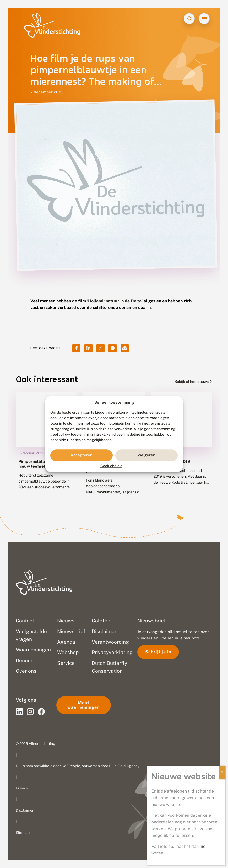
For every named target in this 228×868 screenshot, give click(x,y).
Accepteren (82, 455)
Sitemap (23, 833)
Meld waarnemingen (83, 705)
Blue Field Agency (124, 766)
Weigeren (146, 455)
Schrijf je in (158, 652)
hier (203, 846)
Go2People (71, 766)
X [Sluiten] (222, 772)
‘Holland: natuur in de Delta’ (115, 301)
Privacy (22, 788)
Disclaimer (25, 810)
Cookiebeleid (111, 466)
